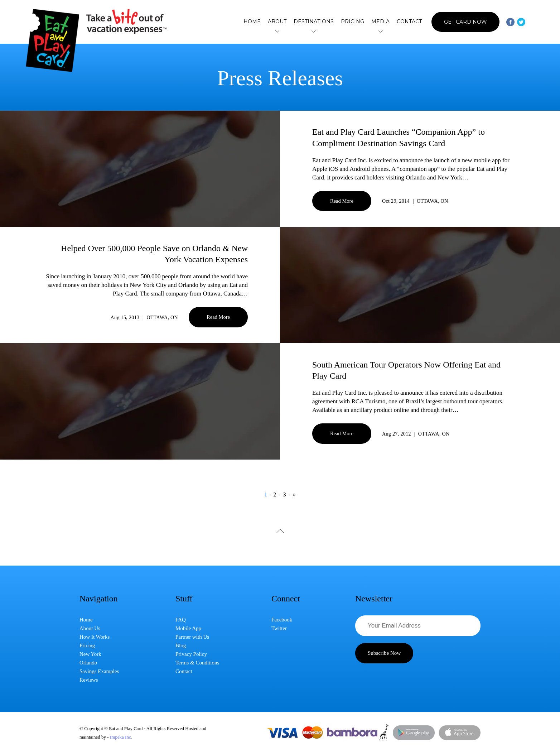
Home (252, 21)
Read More (342, 201)
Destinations (314, 22)
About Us (90, 628)
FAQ (181, 620)
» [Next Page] (294, 494)
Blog (181, 645)
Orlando (88, 663)
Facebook (282, 620)
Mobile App (188, 628)
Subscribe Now (384, 653)
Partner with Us (192, 637)
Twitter (279, 628)
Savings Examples (99, 671)
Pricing (353, 21)
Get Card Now (465, 22)
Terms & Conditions (197, 663)
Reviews (89, 680)
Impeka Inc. (121, 737)
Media (380, 22)
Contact (409, 21)
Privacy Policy (191, 654)
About (277, 22)
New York (90, 654)
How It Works (95, 637)
